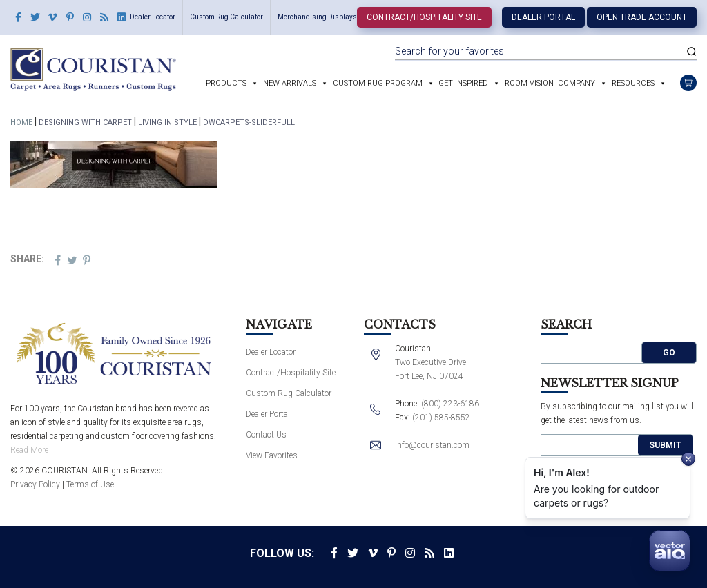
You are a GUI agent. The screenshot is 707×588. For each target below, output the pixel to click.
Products (226, 83)
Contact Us (266, 435)
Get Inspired (463, 83)
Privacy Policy (35, 484)
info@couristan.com (432, 445)
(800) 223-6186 (450, 404)
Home (21, 122)
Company (577, 83)
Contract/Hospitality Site (424, 17)
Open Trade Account (642, 17)
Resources (633, 83)
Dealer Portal (543, 17)
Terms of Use (90, 484)
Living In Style (167, 122)
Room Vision (529, 83)
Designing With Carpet (85, 122)
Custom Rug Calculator (226, 17)
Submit (665, 445)
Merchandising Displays (317, 17)
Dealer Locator (153, 17)
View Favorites (272, 455)
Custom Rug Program (378, 83)
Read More (29, 450)
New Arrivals (290, 83)
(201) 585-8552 (441, 418)
